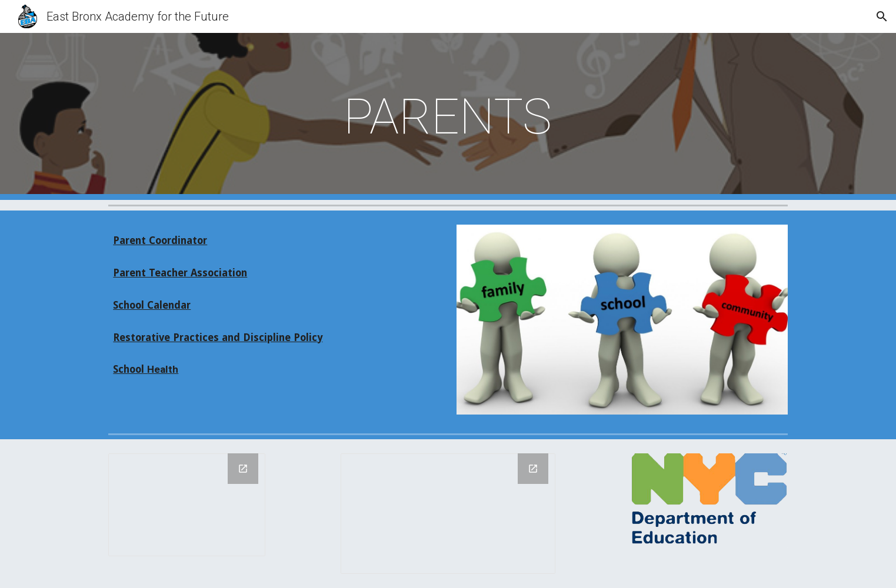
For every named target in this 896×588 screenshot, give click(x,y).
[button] (882, 16)
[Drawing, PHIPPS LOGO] (186, 505)
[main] (448, 117)
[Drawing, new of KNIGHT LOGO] (448, 514)
